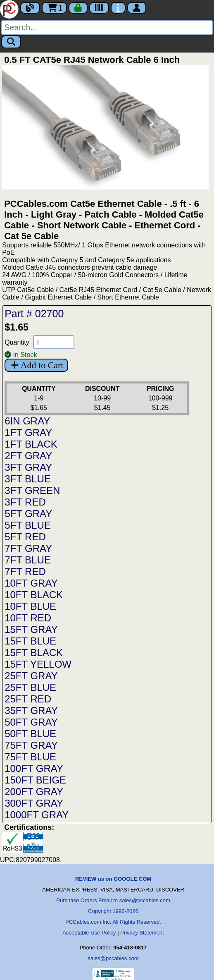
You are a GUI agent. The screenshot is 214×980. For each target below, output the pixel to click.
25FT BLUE (30, 687)
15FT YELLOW (38, 664)
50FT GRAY (31, 722)
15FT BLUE (30, 641)
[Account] (137, 8)
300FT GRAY (34, 803)
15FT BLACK (34, 653)
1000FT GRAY (37, 815)
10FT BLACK (34, 595)
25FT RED (28, 699)
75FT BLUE (30, 757)
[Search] (107, 28)
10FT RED (28, 618)
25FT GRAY (31, 676)
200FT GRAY (34, 792)
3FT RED (25, 502)
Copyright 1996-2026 (113, 911)
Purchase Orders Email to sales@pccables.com (113, 900)
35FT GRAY (31, 710)
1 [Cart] (54, 8)
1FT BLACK (31, 444)
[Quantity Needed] (54, 342)
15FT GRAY (31, 629)
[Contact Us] (118, 8)
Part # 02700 (34, 314)
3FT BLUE (28, 479)
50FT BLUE (30, 734)
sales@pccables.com (113, 958)
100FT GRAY (34, 768)
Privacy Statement (142, 933)
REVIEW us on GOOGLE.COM (113, 879)
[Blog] (30, 8)
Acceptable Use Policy (89, 933)
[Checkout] (78, 8)
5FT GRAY (28, 514)
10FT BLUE (30, 606)
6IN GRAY (27, 421)
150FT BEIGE (35, 780)
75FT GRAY (31, 745)
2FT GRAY (28, 456)
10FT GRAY (31, 583)
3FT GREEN (32, 490)
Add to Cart (36, 365)
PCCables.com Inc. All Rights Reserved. (113, 922)
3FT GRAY (28, 467)
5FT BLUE (28, 525)
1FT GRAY (28, 432)
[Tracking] (99, 8)
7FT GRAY (28, 548)
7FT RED (25, 571)
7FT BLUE (28, 560)
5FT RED (25, 537)
